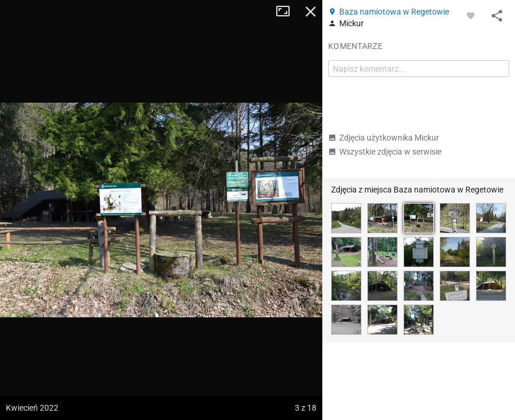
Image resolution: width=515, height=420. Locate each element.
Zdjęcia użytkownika (384, 138)
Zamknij (311, 12)
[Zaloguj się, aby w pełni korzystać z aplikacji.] (471, 15)
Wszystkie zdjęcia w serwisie (385, 152)
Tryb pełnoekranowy (287, 12)
